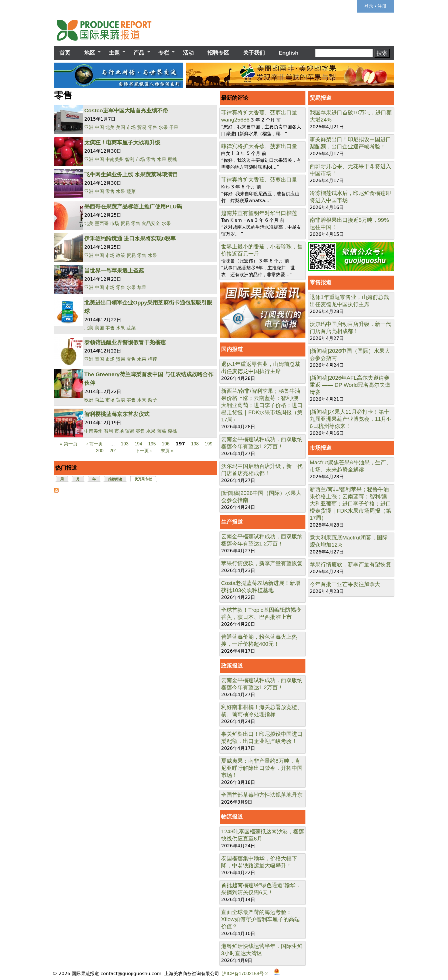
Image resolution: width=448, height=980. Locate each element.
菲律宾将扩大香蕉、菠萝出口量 (259, 112)
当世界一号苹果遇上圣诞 (114, 271)
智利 (130, 159)
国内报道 (232, 349)
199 (209, 444)
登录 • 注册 (376, 6)
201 (113, 451)
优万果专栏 (146, 479)
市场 (131, 127)
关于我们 (254, 53)
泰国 (99, 359)
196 (166, 444)
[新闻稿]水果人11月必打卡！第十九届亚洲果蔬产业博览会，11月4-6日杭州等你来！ (350, 419)
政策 (121, 255)
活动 (188, 53)
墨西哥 (102, 223)
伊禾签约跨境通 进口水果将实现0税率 (130, 239)
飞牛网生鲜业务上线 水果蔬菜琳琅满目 (131, 175)
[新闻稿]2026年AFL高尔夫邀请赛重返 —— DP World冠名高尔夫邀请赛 (350, 385)
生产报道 (232, 522)
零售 (153, 127)
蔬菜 (131, 191)
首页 (65, 53)
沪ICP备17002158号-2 (245, 974)
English (288, 53)
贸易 (142, 127)
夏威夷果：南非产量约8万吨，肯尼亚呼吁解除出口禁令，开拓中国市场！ (262, 768)
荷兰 (99, 400)
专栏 (164, 53)
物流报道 (232, 817)
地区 (89, 53)
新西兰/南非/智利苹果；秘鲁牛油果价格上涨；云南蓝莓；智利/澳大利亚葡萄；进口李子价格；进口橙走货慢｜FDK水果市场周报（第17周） (262, 405)
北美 (110, 127)
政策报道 (232, 666)
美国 (121, 127)
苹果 (142, 287)
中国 (99, 127)
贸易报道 (321, 98)
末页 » (167, 451)
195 (152, 444)
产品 (139, 53)
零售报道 (321, 282)
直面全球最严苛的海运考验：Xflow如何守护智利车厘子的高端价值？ (260, 919)
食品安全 (151, 223)
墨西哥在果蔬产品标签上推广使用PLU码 (133, 207)
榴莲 (153, 359)
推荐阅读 (115, 479)
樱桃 (172, 159)
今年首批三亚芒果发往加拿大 (345, 584)
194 (138, 444)
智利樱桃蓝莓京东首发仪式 (117, 414)
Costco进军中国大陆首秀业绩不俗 (126, 110)
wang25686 (235, 120)
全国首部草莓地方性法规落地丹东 (262, 795)
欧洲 (89, 400)
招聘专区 (218, 53)
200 (100, 451)
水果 (163, 127)
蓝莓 (162, 431)
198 (195, 444)
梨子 (153, 400)
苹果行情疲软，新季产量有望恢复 (262, 563)
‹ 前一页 (95, 444)
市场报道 (321, 448)
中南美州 (115, 159)
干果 (174, 127)
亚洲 (89, 127)
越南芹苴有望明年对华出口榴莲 (259, 213)
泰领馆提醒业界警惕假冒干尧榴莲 (125, 342)
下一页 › (143, 451)
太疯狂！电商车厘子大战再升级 (122, 143)
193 (125, 444)
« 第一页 (69, 444)
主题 (114, 53)
